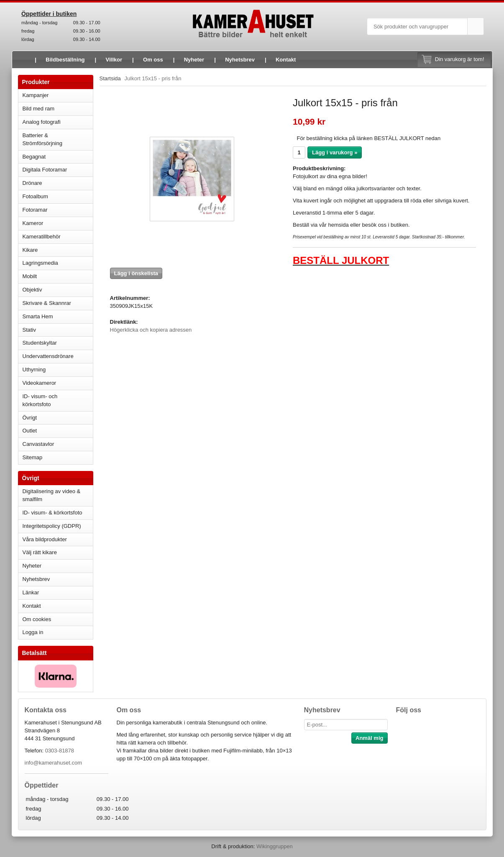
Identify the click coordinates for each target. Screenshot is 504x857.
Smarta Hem (38, 316)
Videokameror (58, 383)
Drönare (58, 183)
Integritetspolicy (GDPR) (52, 526)
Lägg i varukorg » (335, 152)
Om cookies (37, 619)
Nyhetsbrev (240, 60)
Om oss (153, 60)
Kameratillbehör (58, 237)
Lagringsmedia (58, 263)
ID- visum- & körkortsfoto (52, 513)
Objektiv (58, 290)
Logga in (33, 632)
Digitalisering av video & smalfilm (52, 495)
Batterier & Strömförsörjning (58, 139)
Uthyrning (34, 370)
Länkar (31, 592)
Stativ (58, 330)
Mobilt (58, 276)
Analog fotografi (58, 122)
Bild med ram (58, 109)
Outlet (30, 431)
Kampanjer (36, 95)
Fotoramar (58, 210)
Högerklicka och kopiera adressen (151, 330)
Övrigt (30, 418)
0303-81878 (60, 751)
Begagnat (58, 157)
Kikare (58, 250)
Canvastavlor (38, 444)
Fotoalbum (58, 196)
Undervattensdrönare (58, 356)
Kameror (58, 223)
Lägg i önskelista (136, 273)
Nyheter (194, 60)
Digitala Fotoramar (45, 170)
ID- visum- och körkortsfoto (40, 400)
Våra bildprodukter (45, 539)
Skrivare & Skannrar (58, 303)
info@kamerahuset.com (53, 763)
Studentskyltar (40, 343)
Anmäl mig (369, 738)
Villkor (114, 60)
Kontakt (286, 60)
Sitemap (33, 457)
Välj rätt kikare (40, 552)
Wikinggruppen (275, 846)
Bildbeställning (65, 60)
